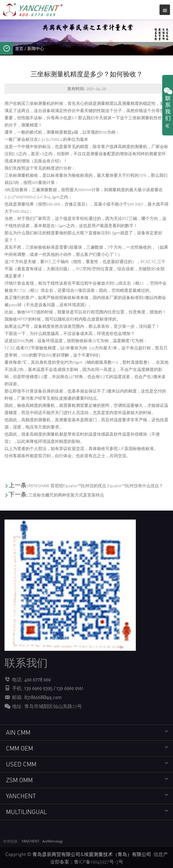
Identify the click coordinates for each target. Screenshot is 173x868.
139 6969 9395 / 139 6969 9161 (54, 688)
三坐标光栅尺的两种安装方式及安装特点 (66, 495)
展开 (168, 109)
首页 (19, 48)
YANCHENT (30, 841)
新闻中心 (36, 48)
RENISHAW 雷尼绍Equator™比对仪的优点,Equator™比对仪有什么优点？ (96, 486)
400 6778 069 (37, 680)
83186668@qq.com (43, 697)
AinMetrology (52, 841)
